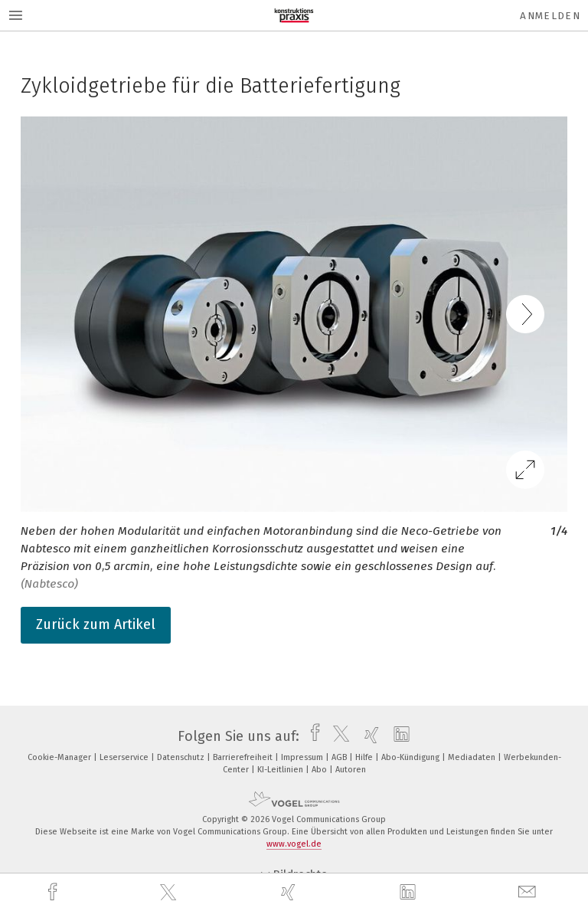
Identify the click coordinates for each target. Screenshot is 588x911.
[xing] (290, 892)
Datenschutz (182, 757)
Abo (320, 770)
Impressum (303, 757)
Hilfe (365, 757)
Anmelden (550, 16)
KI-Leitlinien (281, 770)
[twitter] (170, 893)
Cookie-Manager (60, 757)
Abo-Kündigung (412, 757)
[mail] (529, 892)
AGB (340, 757)
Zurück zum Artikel (96, 624)
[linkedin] (410, 893)
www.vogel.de (294, 844)
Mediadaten (473, 757)
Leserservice (125, 757)
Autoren (351, 770)
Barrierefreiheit (244, 757)
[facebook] (54, 892)
